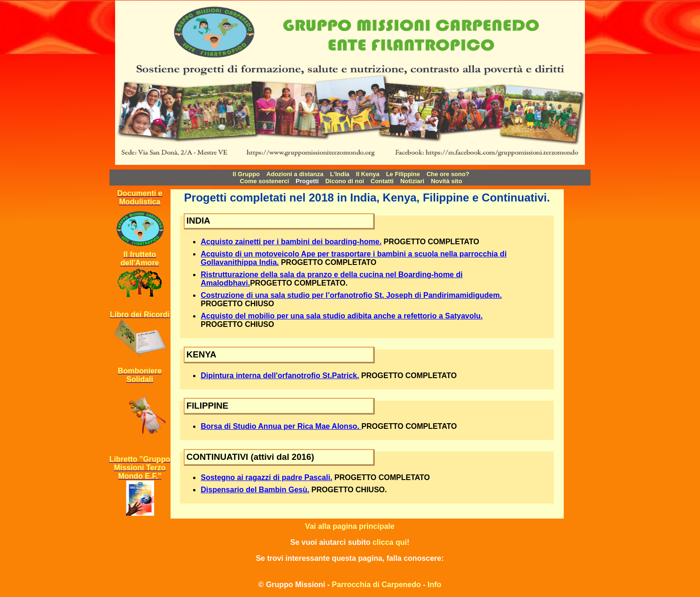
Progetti (307, 181)
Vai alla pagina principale (350, 526)
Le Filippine (403, 174)
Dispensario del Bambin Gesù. (255, 490)
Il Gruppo (246, 174)
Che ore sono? (448, 174)
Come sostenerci (265, 181)
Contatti (382, 181)
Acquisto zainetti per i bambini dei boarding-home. (291, 242)
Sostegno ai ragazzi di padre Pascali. (266, 477)
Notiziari (412, 181)
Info (434, 585)
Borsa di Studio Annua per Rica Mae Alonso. (281, 426)
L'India (339, 174)
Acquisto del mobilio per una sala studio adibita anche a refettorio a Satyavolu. (342, 316)
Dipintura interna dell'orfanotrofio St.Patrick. (280, 376)
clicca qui (390, 542)
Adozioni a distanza (295, 174)
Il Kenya (368, 174)
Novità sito (446, 181)
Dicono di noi (344, 181)
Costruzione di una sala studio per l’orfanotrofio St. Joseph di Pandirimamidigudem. (351, 295)
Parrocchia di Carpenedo (376, 585)
